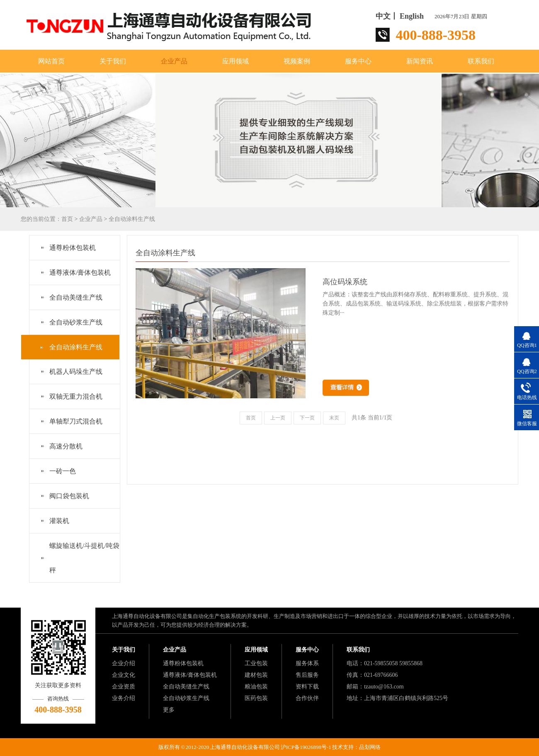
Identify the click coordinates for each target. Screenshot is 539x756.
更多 (169, 710)
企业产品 (174, 61)
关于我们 (113, 61)
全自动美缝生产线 (76, 297)
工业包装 (256, 663)
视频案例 (297, 61)
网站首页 (51, 61)
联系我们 (481, 61)
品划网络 (370, 747)
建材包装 (256, 675)
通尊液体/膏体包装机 (80, 273)
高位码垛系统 (345, 282)
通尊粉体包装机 (73, 248)
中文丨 (387, 16)
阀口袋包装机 (69, 496)
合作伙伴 (307, 698)
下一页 (307, 418)
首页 (67, 219)
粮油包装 (256, 687)
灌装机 (59, 521)
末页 (334, 418)
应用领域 (236, 61)
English (412, 16)
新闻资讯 (420, 61)
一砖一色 (63, 471)
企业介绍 (124, 663)
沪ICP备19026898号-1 (306, 747)
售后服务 (307, 675)
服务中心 (358, 61)
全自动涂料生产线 (132, 219)
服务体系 (307, 663)
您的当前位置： (41, 219)
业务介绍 (124, 698)
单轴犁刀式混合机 (76, 421)
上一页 (278, 418)
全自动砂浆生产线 (76, 322)
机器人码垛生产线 (76, 372)
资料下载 (307, 687)
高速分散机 (66, 446)
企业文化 (124, 675)
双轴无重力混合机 (76, 396)
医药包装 (256, 698)
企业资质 (124, 687)
